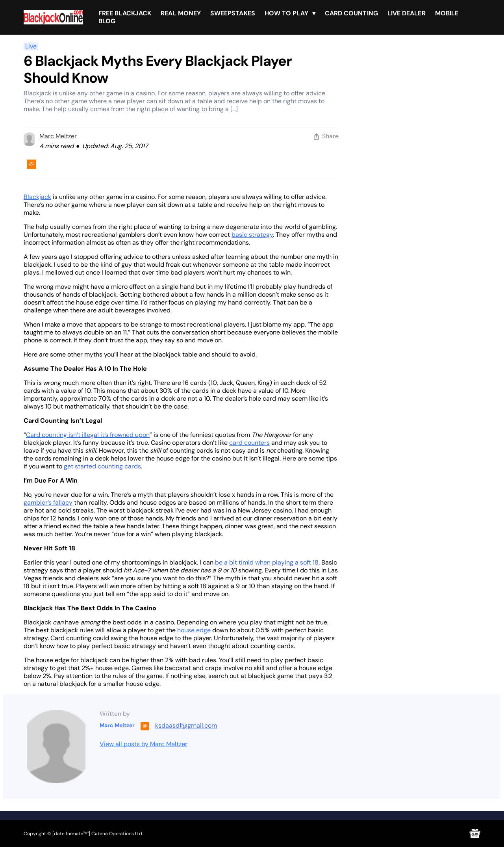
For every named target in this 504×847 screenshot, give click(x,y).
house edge (194, 630)
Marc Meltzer (58, 136)
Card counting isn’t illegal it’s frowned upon (88, 435)
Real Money (181, 13)
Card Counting (351, 13)
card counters (249, 443)
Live (31, 46)
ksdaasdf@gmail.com (186, 725)
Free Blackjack (125, 13)
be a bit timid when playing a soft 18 (267, 562)
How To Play (286, 13)
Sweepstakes (233, 13)
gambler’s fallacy (48, 502)
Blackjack (37, 197)
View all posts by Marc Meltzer (144, 744)
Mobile (447, 13)
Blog (107, 21)
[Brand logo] (53, 17)
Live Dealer (407, 13)
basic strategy (252, 235)
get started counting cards (102, 466)
